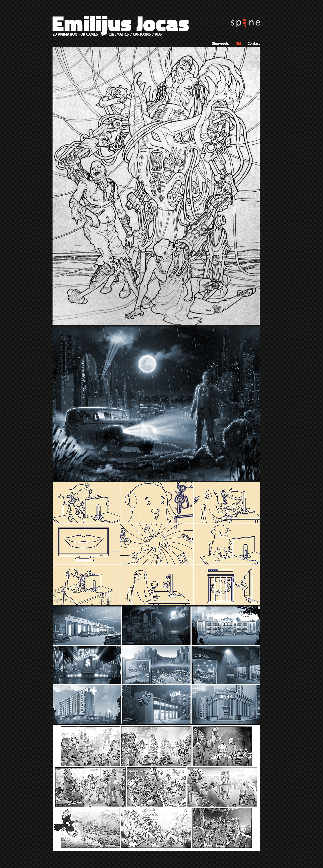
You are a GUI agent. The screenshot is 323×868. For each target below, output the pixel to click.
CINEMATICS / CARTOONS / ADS (135, 34)
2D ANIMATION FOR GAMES (75, 34)
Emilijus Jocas (121, 23)
